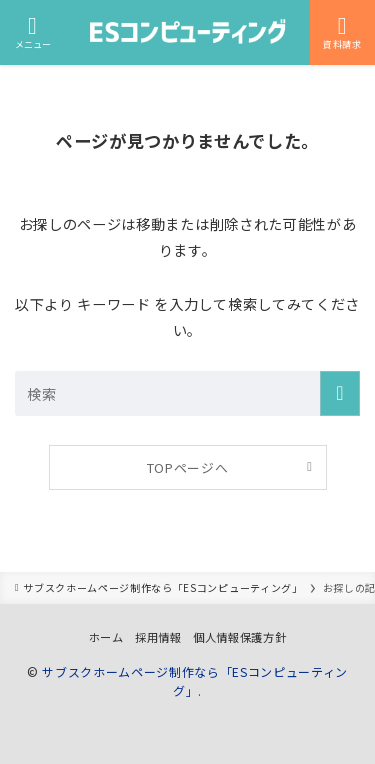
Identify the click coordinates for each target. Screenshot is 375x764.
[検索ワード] (187, 393)
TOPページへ (188, 467)
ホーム (106, 637)
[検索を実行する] (340, 393)
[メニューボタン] (32, 32)
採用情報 (158, 637)
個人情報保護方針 (239, 637)
